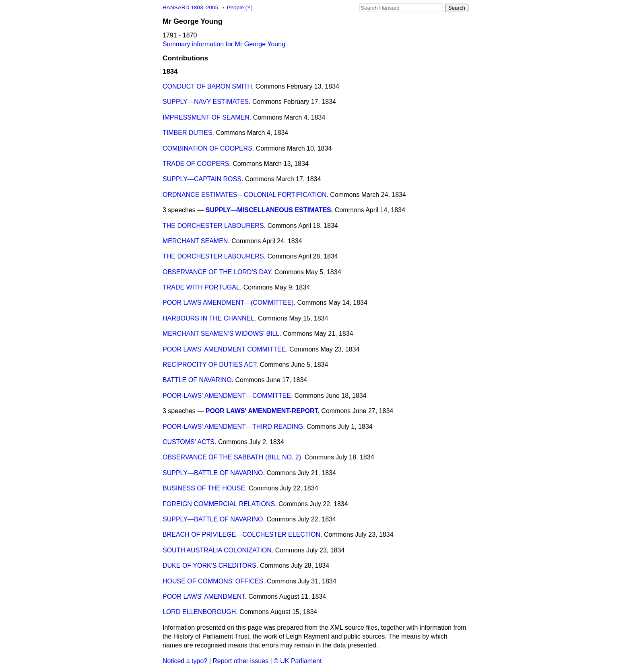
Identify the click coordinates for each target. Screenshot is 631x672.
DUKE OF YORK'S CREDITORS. (210, 566)
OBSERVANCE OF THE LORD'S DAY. (218, 272)
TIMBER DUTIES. (188, 133)
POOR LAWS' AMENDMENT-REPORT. (263, 411)
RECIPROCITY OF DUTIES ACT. (210, 365)
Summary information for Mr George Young (224, 44)
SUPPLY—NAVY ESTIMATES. (206, 102)
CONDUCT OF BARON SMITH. (208, 86)
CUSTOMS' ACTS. (189, 442)
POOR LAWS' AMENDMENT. (205, 597)
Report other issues (240, 661)
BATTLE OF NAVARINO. (198, 380)
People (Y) (239, 7)
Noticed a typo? (185, 661)
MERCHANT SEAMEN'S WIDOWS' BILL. (222, 334)
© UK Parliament (298, 661)
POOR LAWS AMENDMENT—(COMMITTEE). (229, 303)
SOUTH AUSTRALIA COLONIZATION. (218, 550)
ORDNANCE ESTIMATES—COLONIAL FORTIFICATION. (245, 195)
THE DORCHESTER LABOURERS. (214, 226)
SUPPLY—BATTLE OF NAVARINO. (214, 473)
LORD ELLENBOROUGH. (200, 612)
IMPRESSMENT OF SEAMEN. (207, 117)
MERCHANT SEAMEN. (196, 241)
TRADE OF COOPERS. (197, 164)
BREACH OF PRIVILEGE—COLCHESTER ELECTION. (242, 534)
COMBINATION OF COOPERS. (208, 148)
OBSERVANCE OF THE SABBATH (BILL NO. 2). (233, 457)
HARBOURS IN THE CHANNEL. (209, 318)
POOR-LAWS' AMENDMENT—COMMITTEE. (228, 396)
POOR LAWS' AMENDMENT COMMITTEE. (225, 349)
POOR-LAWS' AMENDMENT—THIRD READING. (234, 427)
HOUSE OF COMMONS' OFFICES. (214, 581)
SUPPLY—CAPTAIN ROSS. (203, 179)
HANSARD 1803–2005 (190, 7)
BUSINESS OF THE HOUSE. (205, 488)
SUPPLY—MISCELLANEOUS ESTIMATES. (269, 210)
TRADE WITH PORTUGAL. (202, 287)
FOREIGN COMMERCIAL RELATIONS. (220, 504)
